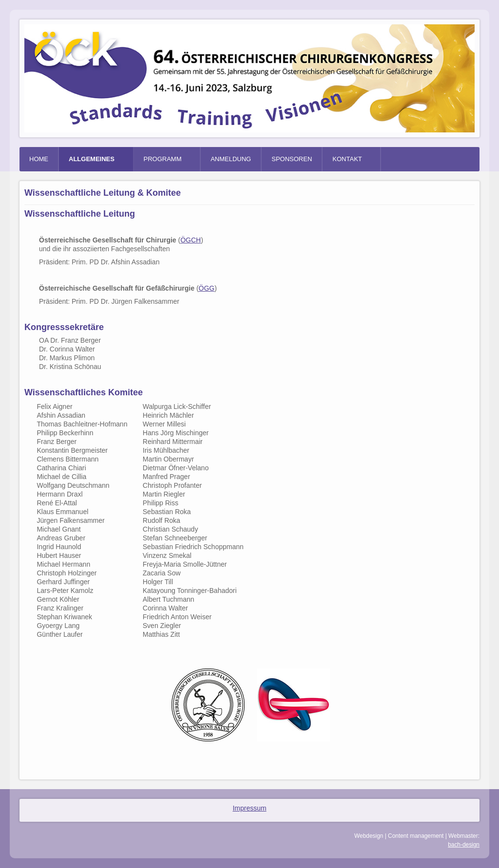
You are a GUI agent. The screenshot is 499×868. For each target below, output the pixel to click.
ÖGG (207, 288)
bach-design (464, 845)
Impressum (249, 808)
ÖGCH (191, 240)
